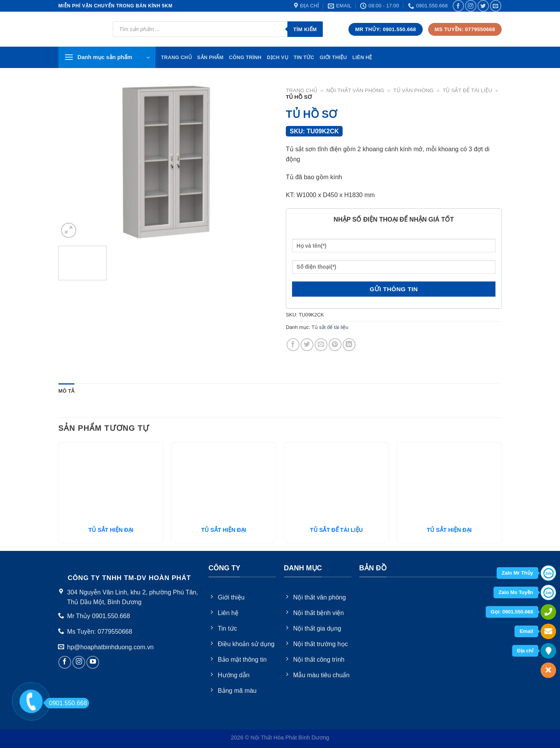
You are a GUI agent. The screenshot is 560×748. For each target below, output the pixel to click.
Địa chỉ (525, 651)
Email (526, 631)
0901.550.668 (66, 703)
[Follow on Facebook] (458, 6)
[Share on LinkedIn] (349, 345)
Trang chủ (302, 90)
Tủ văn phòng (413, 90)
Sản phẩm (210, 57)
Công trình (245, 57)
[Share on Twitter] (307, 345)
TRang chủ (176, 57)
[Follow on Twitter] (483, 6)
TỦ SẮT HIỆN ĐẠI (111, 530)
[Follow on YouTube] (93, 662)
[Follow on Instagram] (471, 6)
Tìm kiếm (305, 29)
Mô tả (66, 391)
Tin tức (304, 57)
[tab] (66, 391)
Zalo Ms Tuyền (516, 592)
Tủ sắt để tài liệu (467, 90)
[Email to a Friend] (321, 345)
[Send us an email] (496, 6)
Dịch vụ (277, 57)
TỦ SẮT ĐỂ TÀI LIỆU (336, 530)
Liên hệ (362, 57)
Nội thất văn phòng (355, 90)
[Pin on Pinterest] (335, 345)
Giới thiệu (333, 57)
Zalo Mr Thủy (517, 573)
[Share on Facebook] (293, 345)
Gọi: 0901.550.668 (512, 612)
